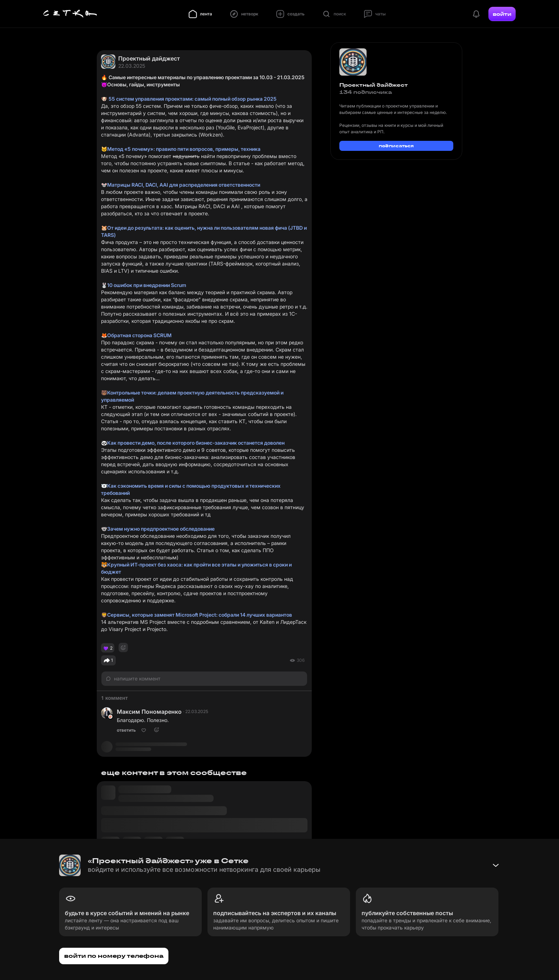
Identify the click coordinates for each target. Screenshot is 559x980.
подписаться (396, 146)
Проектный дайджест (149, 58)
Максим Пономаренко (149, 712)
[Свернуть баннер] (496, 865)
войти (502, 14)
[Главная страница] (70, 14)
